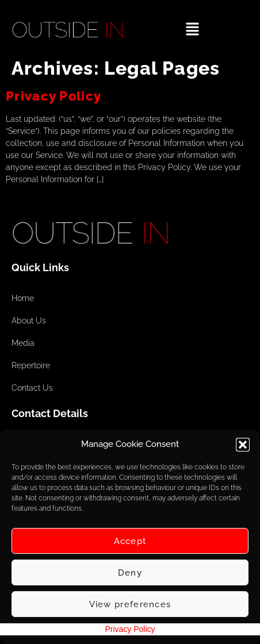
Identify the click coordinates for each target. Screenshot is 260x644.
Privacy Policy (53, 96)
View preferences (130, 604)
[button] (243, 445)
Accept (130, 541)
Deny (130, 573)
